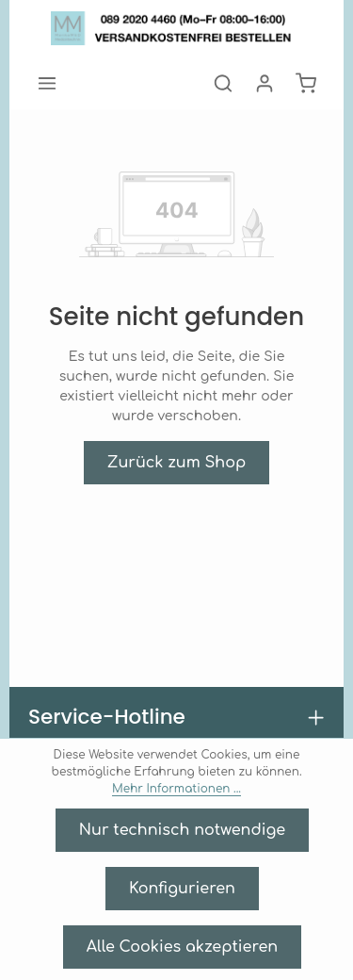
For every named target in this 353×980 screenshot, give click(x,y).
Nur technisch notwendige (183, 830)
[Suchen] (223, 83)
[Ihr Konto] (265, 83)
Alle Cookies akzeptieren (182, 947)
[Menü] (47, 83)
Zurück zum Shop (177, 442)
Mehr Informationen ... (242, 789)
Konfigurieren (182, 888)
